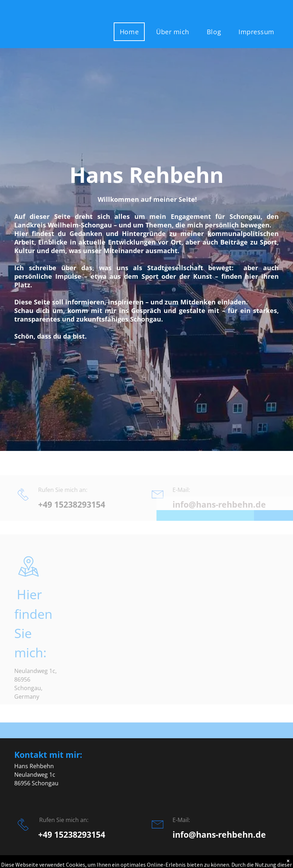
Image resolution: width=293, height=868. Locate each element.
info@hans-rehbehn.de (219, 834)
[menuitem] (132, 32)
